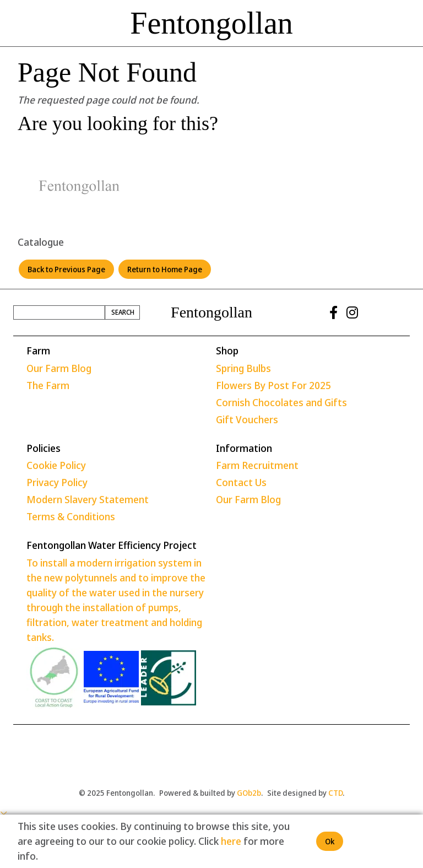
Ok (330, 841)
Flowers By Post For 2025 (273, 385)
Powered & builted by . (211, 793)
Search (123, 312)
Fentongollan (211, 23)
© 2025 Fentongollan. (117, 793)
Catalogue (41, 242)
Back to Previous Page (66, 269)
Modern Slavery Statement (88, 499)
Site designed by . (306, 793)
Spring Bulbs (243, 368)
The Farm (48, 385)
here (231, 841)
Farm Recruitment (257, 465)
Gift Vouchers (247, 419)
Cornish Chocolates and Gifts (281, 402)
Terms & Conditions (71, 516)
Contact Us (241, 482)
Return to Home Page (165, 269)
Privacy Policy (57, 482)
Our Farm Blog (59, 368)
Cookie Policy (56, 465)
